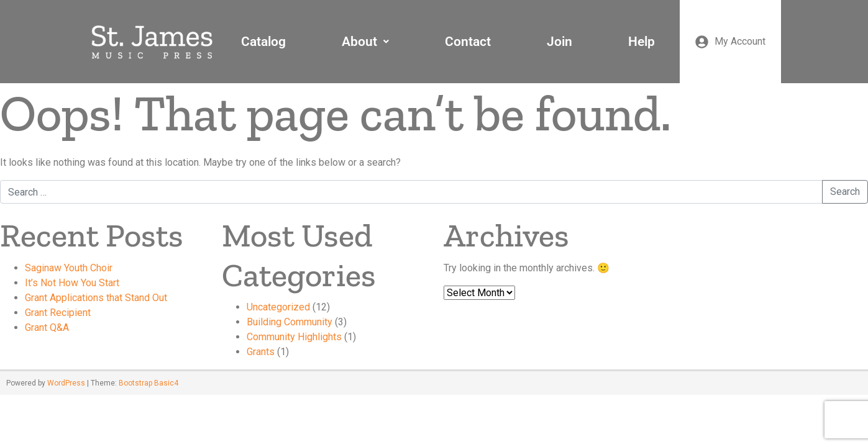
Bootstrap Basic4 (148, 383)
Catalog (263, 42)
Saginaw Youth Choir (69, 268)
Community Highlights (294, 337)
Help (642, 42)
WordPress (66, 383)
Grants (261, 352)
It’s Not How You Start (72, 283)
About (365, 42)
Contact (468, 42)
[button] (365, 42)
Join (560, 42)
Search (845, 192)
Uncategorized (278, 307)
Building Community (290, 322)
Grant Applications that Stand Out (96, 298)
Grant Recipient (58, 313)
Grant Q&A (47, 327)
